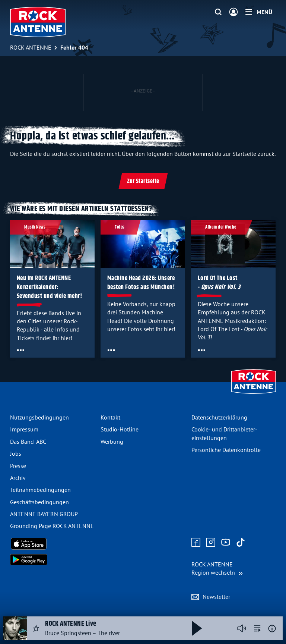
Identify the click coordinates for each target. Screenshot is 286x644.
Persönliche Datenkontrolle (226, 450)
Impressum (24, 429)
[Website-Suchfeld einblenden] (218, 12)
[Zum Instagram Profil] (211, 543)
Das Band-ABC (28, 442)
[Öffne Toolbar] (21, 350)
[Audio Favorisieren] (36, 628)
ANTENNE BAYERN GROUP (44, 514)
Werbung (112, 442)
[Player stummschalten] (242, 628)
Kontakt (110, 417)
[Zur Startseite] (254, 395)
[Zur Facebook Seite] (196, 543)
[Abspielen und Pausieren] (197, 628)
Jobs (16, 453)
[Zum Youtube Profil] (226, 543)
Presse (18, 466)
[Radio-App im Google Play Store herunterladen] (52, 560)
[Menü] (259, 12)
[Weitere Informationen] (272, 629)
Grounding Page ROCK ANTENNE (52, 526)
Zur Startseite (143, 181)
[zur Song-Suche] (257, 628)
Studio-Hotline (120, 429)
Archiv (18, 478)
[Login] (233, 12)
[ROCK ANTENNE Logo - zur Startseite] (38, 22)
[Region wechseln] (217, 568)
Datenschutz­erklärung (219, 417)
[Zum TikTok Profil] (241, 543)
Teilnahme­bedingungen (40, 490)
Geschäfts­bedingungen (39, 502)
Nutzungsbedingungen (39, 417)
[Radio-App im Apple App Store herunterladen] (52, 544)
